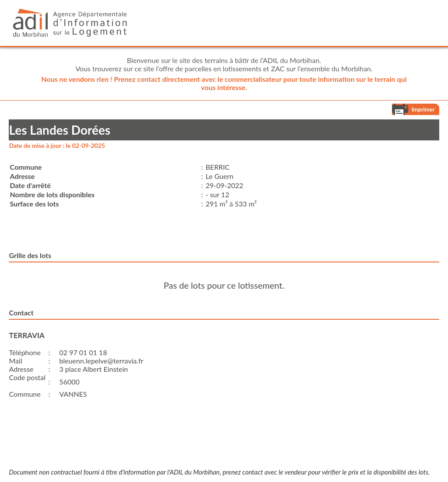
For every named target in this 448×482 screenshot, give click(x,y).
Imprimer (423, 109)
